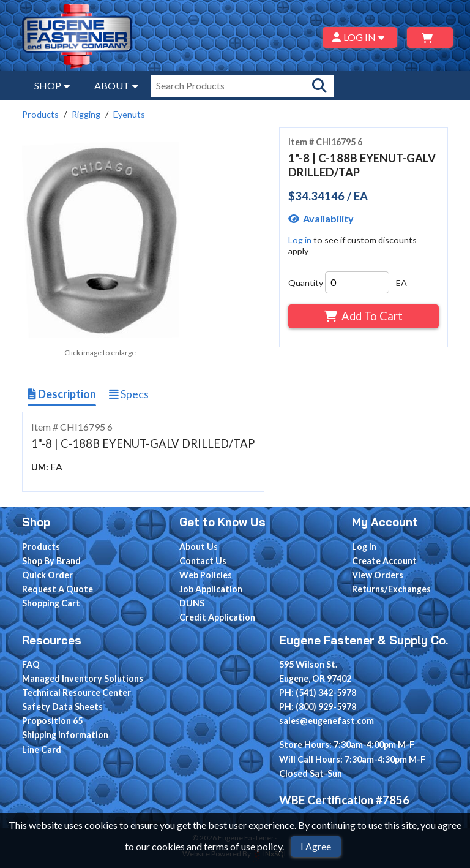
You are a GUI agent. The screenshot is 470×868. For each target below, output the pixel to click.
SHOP (52, 85)
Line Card (42, 749)
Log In (364, 547)
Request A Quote (58, 589)
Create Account (384, 561)
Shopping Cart (51, 603)
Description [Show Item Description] (62, 394)
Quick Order (47, 575)
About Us (199, 547)
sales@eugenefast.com (326, 721)
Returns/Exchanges (391, 589)
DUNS (192, 603)
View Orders (378, 575)
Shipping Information (65, 735)
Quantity (306, 283)
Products (40, 114)
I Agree (316, 846)
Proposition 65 (52, 721)
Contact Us (203, 561)
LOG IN (360, 37)
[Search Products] (319, 86)
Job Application (211, 589)
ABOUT (116, 85)
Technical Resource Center (76, 693)
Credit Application (217, 617)
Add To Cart (363, 316)
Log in (300, 240)
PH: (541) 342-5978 (318, 693)
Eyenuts (129, 114)
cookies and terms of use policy (217, 846)
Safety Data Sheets (62, 707)
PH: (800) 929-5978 (318, 707)
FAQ (31, 664)
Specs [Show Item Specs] (129, 394)
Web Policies (206, 575)
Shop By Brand (51, 561)
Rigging (86, 114)
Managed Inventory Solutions (83, 678)
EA (401, 283)
